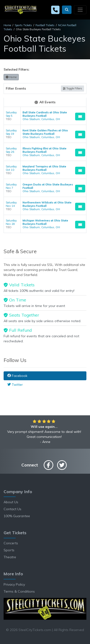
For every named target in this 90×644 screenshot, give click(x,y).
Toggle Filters (72, 88)
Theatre (10, 557)
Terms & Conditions (19, 591)
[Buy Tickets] (80, 117)
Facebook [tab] (17, 376)
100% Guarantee (17, 516)
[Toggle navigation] (80, 10)
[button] (67, 10)
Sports (9, 550)
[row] (45, 116)
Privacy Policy (14, 584)
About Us (11, 502)
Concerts (11, 543)
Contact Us (12, 509)
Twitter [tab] (15, 385)
